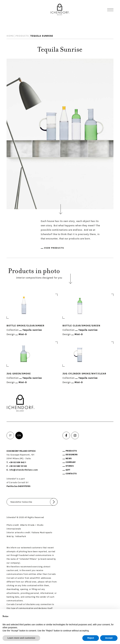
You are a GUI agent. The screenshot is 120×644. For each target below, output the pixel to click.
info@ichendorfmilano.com (24, 470)
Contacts (71, 474)
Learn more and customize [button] (21, 638)
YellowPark (21, 536)
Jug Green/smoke (19, 374)
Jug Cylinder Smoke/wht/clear (84, 374)
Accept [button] (109, 638)
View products (54, 248)
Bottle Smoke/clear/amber (25, 326)
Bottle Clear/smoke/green (81, 326)
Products (22, 36)
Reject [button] (91, 638)
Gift (68, 470)
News (69, 459)
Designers (72, 455)
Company (71, 462)
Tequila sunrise (32, 330)
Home (10, 36)
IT (10, 435)
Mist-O (23, 334)
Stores (70, 466)
